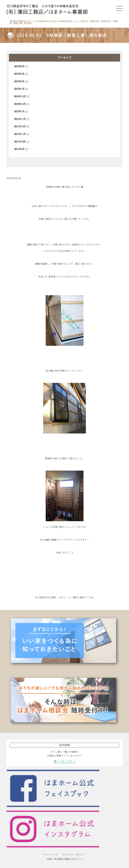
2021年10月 (20, 142)
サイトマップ (51, 855)
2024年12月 (20, 96)
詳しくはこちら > (64, 761)
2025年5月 (19, 74)
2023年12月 (20, 104)
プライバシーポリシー (74, 855)
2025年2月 (19, 81)
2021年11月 (20, 134)
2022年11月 (20, 119)
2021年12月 (20, 127)
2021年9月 (19, 149)
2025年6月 (19, 66)
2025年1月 (19, 89)
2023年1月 (19, 111)
